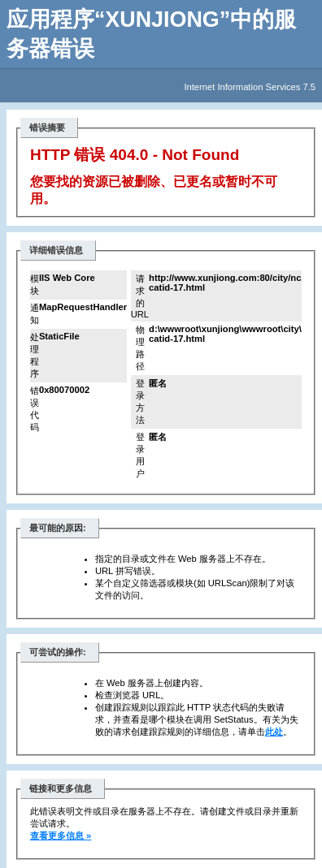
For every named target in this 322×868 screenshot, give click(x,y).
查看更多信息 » (61, 836)
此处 (274, 732)
